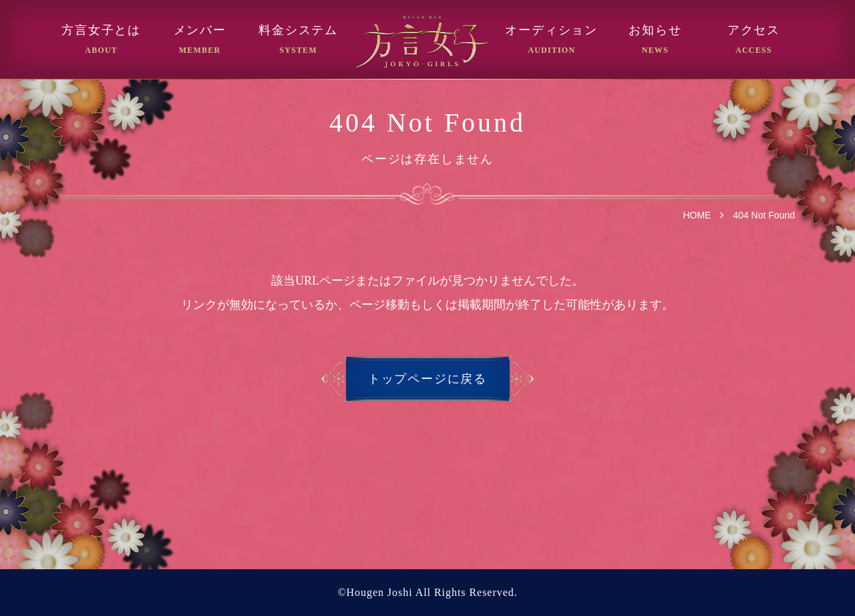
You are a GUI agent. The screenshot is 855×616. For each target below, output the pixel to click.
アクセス (754, 30)
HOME (697, 215)
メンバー (200, 30)
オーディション (551, 30)
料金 (298, 30)
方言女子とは (101, 30)
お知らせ (655, 30)
